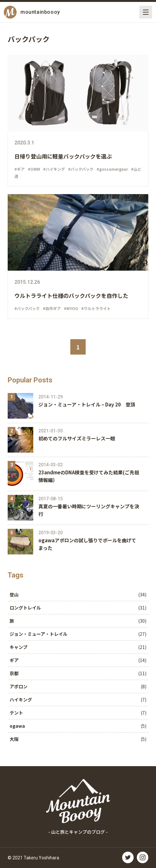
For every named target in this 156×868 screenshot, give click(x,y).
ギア (14, 660)
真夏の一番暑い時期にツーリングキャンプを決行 (89, 510)
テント (16, 713)
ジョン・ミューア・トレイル (39, 634)
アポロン (19, 686)
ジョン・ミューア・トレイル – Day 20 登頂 (87, 404)
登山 (14, 594)
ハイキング (21, 700)
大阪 (14, 739)
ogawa (17, 726)
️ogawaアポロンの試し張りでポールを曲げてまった (87, 544)
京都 (14, 673)
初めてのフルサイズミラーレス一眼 (77, 438)
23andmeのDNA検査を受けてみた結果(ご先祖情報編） (89, 476)
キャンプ (19, 647)
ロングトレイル (25, 608)
